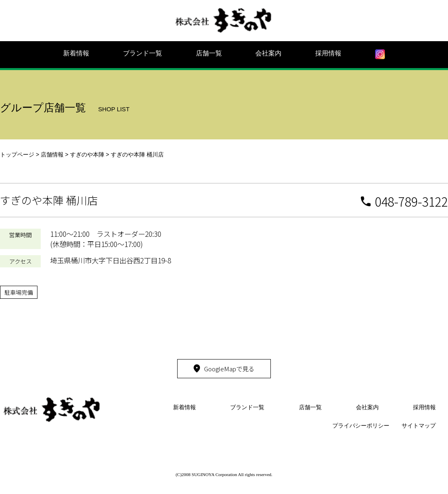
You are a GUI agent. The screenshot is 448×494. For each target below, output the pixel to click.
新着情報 (76, 53)
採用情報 (328, 53)
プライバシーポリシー (361, 426)
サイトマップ (419, 426)
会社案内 (268, 53)
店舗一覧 (209, 53)
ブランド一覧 (143, 53)
